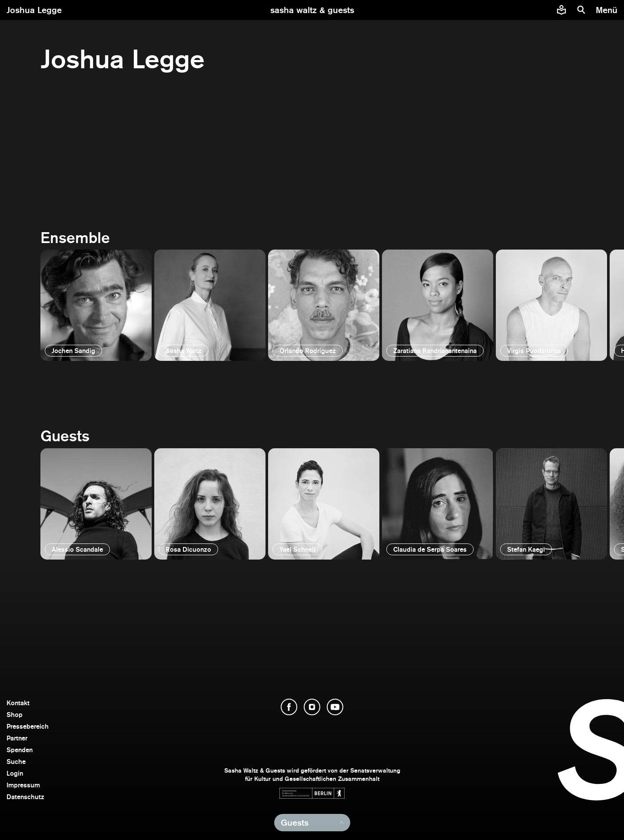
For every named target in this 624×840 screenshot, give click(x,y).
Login (15, 773)
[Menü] (608, 10)
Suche (16, 762)
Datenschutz (25, 797)
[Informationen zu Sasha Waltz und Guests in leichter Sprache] (561, 10)
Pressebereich (28, 726)
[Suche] (581, 10)
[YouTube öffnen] (335, 707)
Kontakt (18, 703)
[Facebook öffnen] (289, 707)
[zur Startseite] (312, 10)
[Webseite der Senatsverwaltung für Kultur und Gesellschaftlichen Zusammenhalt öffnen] (312, 793)
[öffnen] (96, 305)
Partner (17, 738)
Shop (15, 715)
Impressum (23, 785)
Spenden (20, 750)
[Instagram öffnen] (312, 707)
